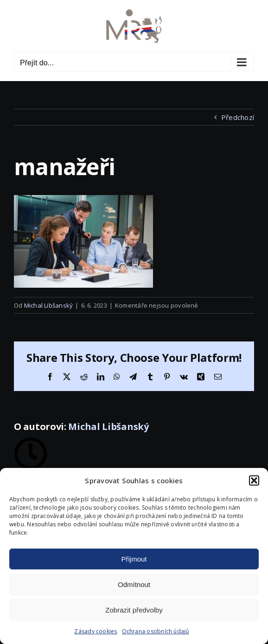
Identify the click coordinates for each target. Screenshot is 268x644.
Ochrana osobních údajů (156, 631)
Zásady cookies (96, 631)
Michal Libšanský (49, 305)
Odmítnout (134, 584)
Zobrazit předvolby (134, 610)
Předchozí (238, 117)
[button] (254, 480)
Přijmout (134, 559)
